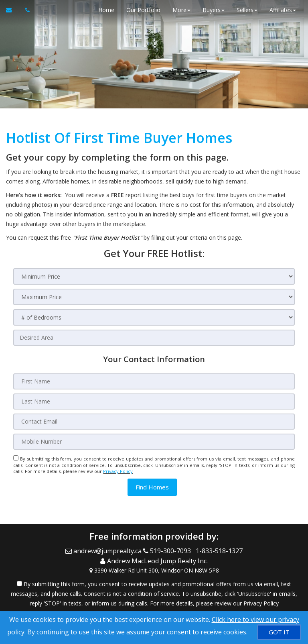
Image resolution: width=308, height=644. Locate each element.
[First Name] (154, 381)
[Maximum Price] (154, 297)
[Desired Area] (154, 338)
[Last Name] (154, 401)
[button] (152, 487)
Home (106, 10)
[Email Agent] (13, 10)
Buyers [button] (214, 10)
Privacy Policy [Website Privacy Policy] (118, 471)
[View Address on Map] (154, 569)
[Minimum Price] (154, 276)
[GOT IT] (279, 632)
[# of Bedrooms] (154, 317)
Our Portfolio (143, 10)
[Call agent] (25, 10)
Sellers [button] (247, 10)
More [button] (181, 10)
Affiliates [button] (283, 10)
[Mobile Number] (154, 442)
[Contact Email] (154, 422)
